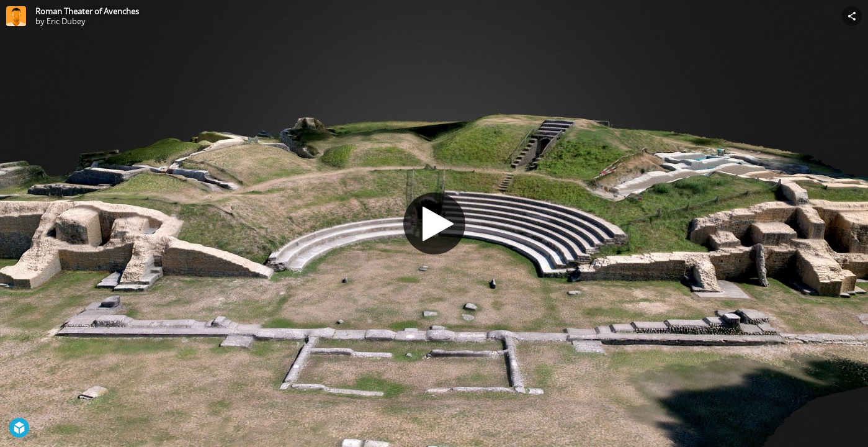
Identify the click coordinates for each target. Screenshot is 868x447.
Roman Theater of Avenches (87, 11)
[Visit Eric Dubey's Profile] (16, 16)
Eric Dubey (66, 21)
